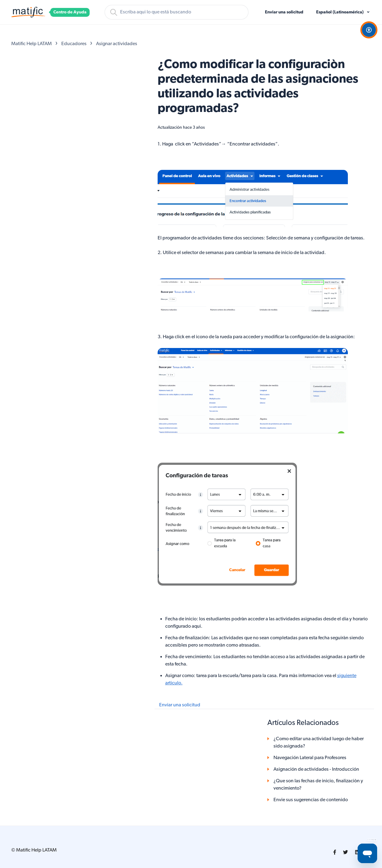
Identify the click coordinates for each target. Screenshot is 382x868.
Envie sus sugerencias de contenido (311, 800)
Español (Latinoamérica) (340, 12)
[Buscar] (177, 12)
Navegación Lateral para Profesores (310, 758)
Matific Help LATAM (32, 44)
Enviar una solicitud (284, 12)
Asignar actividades (117, 44)
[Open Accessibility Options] (369, 30)
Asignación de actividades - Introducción (316, 769)
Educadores (74, 44)
